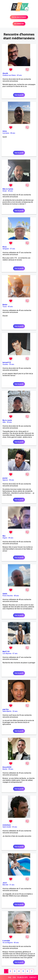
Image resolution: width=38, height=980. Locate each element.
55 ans (12, 364)
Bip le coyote (7, 420)
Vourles (5, 364)
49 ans (11, 538)
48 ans (16, 596)
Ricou (5, 247)
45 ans (10, 191)
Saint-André (7, 827)
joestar (5, 478)
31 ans (12, 885)
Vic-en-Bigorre (8, 943)
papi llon (6, 709)
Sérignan (6, 249)
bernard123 (7, 362)
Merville (5, 885)
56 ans (9, 422)
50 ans (12, 480)
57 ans (13, 249)
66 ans (16, 943)
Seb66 (5, 594)
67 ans (15, 653)
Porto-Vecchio (8, 596)
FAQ (10, 977)
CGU (14, 977)
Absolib (5, 73)
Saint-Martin (7, 711)
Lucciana (6, 133)
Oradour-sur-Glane (9, 75)
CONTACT (33, 977)
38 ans (13, 133)
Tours (5, 307)
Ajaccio (5, 480)
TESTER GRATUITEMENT (19, 17)
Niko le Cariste (8, 189)
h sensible (6, 941)
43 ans (15, 827)
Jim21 (5, 883)
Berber (5, 305)
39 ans (11, 769)
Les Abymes (7, 653)
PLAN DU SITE (23, 977)
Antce (5, 131)
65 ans (19, 75)
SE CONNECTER (19, 24)
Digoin (5, 538)
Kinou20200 (7, 767)
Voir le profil (19, 95)
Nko (4, 536)
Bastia (5, 769)
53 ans (15, 711)
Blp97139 (6, 652)
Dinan (5, 191)
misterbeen (7, 825)
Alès (4, 422)
